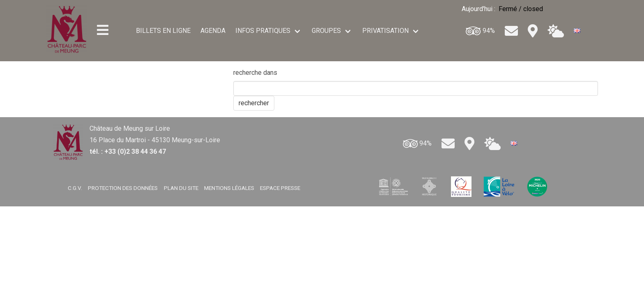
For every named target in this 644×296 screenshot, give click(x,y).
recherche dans (255, 73)
